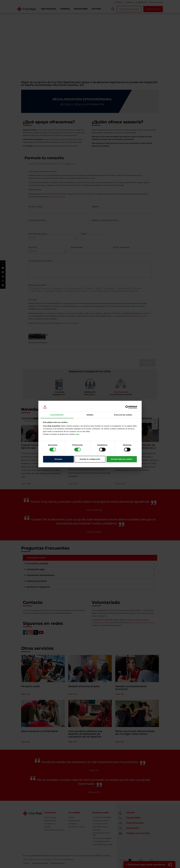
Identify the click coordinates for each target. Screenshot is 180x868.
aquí (77, 434)
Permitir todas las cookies (122, 459)
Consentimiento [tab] (57, 415)
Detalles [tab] (90, 415)
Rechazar (58, 459)
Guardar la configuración (90, 459)
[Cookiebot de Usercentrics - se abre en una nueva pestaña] (127, 407)
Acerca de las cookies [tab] (123, 415)
